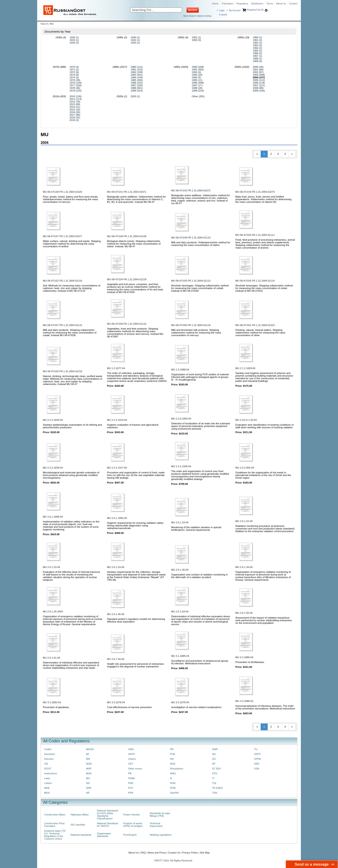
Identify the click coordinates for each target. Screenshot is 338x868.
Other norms (135, 769)
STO (215, 773)
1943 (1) (135, 43)
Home (215, 4)
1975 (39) (75, 80)
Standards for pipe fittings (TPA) (160, 815)
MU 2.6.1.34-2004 (53, 612)
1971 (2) (74, 70)
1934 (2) (74, 43)
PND (131, 783)
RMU (173, 773)
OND (131, 749)
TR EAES (217, 788)
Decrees (49, 759)
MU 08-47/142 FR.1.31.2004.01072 (191, 190)
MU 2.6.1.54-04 (180, 612)
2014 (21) (75, 107)
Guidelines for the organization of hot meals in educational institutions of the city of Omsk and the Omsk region (263, 475)
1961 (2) (257, 40)
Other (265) (198, 96)
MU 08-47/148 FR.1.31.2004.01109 (127, 236)
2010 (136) (75, 96)
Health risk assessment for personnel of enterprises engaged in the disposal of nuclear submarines (135, 665)
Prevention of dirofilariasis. (250, 662)
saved (223, 15)
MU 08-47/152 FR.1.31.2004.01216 (63, 281)
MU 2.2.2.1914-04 (117, 420)
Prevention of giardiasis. (56, 707)
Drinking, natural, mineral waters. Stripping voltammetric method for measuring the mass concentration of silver (260, 333)
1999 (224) (198, 91)
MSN (89, 764)
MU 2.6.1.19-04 (180, 522)
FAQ (143, 853)
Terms (270, 4)
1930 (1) (74, 37)
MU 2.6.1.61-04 (51, 658)
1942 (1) (135, 40)
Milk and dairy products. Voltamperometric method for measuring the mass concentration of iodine (201, 244)
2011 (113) (75, 99)
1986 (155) (137, 83)
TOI (214, 783)
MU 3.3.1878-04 (116, 702)
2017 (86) (75, 115)
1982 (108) (137, 72)
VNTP (257, 754)
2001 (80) (258, 70)
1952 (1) (196, 37)
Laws (47, 778)
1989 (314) (137, 91)
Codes (48, 749)
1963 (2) (257, 45)
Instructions (51, 773)
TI (213, 778)
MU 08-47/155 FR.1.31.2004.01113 (191, 281)
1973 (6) (74, 75)
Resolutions (177, 769)
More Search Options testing (197, 16)
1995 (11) (197, 80)
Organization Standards (104, 835)
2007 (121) (259, 85)
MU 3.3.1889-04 (244, 701)
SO (214, 759)
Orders (132, 759)
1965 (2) (257, 51)
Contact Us (174, 853)
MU (88, 778)
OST (131, 764)
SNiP (215, 749)
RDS (173, 764)
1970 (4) (74, 67)
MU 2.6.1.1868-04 (53, 517)
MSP (89, 769)
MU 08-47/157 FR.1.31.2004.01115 (63, 325)
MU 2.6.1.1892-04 (117, 518)
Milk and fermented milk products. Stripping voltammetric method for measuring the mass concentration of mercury (196, 333)
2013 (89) (75, 104)
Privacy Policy (190, 853)
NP (88, 793)
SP (214, 764)
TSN (215, 793)
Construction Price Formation (54, 825)
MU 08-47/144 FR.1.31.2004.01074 (255, 192)
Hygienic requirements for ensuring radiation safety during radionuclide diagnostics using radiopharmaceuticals (135, 526)
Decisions (50, 754)
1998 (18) (197, 88)
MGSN (90, 749)
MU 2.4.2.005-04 (245, 468)
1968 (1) (257, 59)
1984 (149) (137, 77)
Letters (48, 783)
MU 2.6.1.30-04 (180, 570)
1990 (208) (198, 67)
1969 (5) (257, 61)
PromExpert (130, 835)
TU (256, 749)
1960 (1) (257, 37)
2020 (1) (135, 96)
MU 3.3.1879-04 (180, 702)
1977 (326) (75, 85)
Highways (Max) (79, 815)
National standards (81, 835)
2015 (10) (75, 110)
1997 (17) (197, 85)
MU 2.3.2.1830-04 (53, 468)
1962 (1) (257, 43)
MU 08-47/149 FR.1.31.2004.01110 (191, 238)
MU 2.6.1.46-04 (116, 614)
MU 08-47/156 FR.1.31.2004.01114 (255, 281)
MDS (47, 793)
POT (131, 788)
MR (88, 759)
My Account (235, 10)
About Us (281, 4)
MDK (47, 788)
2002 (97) (258, 72)
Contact (293, 4)
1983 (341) (137, 75)
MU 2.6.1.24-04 (116, 567)
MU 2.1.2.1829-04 (245, 368)
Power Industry (132, 815)
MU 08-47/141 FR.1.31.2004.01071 (127, 192)
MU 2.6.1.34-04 (244, 567)
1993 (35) (197, 75)
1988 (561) (137, 88)
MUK (89, 773)
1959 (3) (196, 40)
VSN (257, 769)
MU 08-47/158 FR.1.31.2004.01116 (127, 324)
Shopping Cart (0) (255, 10)
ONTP (132, 754)
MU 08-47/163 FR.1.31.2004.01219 (63, 371)
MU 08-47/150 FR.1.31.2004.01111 (255, 235)
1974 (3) (74, 77)
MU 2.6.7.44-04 (116, 659)
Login (222, 10)
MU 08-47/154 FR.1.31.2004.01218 (127, 279)
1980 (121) (137, 67)
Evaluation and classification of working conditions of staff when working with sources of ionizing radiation (264, 426)
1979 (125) (75, 91)
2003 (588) (259, 75)
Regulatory (242, 4)
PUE (173, 754)
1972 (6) (74, 72)
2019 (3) (74, 120)
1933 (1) (74, 40)
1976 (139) (75, 83)
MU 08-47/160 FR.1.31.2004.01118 (191, 325)
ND (88, 783)
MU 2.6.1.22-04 (244, 521)
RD (172, 759)
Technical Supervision (156, 825)
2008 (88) (258, 88)
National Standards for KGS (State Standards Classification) (108, 815)
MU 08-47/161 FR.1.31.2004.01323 (255, 325)
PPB (131, 793)
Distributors (257, 4)
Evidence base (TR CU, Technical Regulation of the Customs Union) (55, 835)
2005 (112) (259, 80)
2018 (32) (75, 117)
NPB (89, 788)
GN (46, 764)
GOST (48, 769)
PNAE (132, 778)
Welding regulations (161, 835)
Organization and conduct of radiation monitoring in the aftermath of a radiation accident (199, 576)
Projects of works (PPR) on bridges (133, 825)
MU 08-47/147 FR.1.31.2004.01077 (63, 236)
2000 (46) (258, 67)
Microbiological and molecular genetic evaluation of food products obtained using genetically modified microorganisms (71, 475)
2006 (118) (259, 83)
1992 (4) (196, 72)
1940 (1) (135, 37)
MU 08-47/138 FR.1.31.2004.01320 (63, 192)
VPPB (257, 759)
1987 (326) (137, 85)
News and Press (157, 853)
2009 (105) (259, 91)
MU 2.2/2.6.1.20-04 (246, 420)
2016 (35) (75, 112)
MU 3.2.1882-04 (52, 702)
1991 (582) (198, 70)
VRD (257, 764)
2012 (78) (75, 102)
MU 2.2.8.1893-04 (181, 419)
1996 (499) (198, 83)
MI (88, 754)
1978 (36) (75, 88)
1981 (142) (137, 70)
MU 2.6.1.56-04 (244, 613)
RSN (173, 783)
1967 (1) (257, 56)
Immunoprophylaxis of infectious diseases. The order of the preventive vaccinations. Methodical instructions (265, 707)
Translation (227, 4)
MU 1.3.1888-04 (180, 370)
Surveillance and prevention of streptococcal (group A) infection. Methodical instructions (200, 662)
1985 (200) (137, 80)
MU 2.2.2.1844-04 (53, 420)
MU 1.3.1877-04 (116, 368)
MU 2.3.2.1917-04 (117, 468)
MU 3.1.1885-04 (180, 656)
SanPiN (174, 793)
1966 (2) (257, 53)
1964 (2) (257, 48)
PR (172, 749)
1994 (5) (196, 77)
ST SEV (216, 769)
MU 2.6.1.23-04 (51, 567)
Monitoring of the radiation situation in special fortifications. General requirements (196, 529)
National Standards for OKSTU (108, 825)
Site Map (205, 853)
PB (130, 773)
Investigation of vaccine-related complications (196, 707)
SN (214, 754)
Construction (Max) (55, 815)
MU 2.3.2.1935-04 (181, 466)
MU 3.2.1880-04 (244, 657)
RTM (173, 788)
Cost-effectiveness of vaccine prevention (129, 707)
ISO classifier (78, 825)
